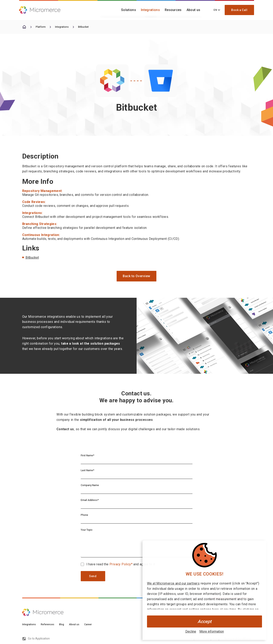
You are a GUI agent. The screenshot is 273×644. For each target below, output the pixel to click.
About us (193, 10)
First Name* (87, 455)
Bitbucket (83, 27)
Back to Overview (136, 276)
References (48, 624)
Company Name (90, 485)
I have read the (98, 564)
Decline (191, 631)
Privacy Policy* (121, 564)
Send (93, 576)
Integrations (150, 10)
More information (212, 631)
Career (88, 624)
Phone (84, 515)
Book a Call (239, 10)
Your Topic (87, 530)
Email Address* (90, 500)
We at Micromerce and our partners (173, 583)
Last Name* (87, 470)
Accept (204, 621)
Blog (62, 624)
